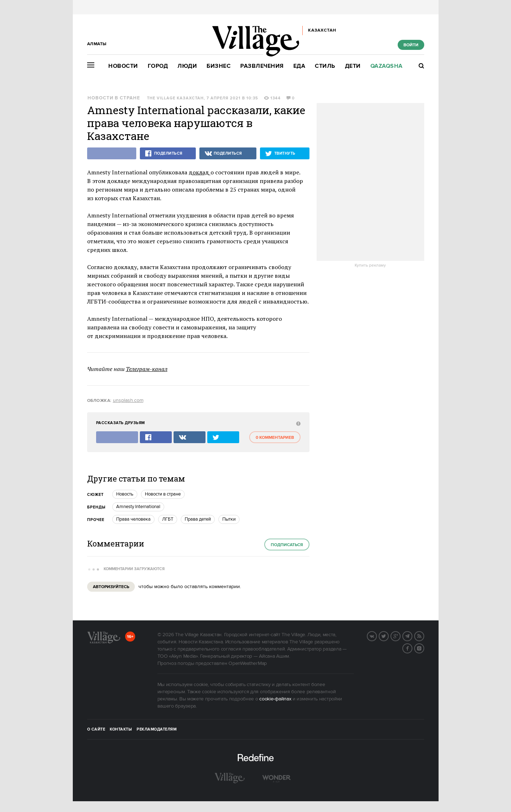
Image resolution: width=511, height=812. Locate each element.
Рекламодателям (157, 729)
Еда (299, 66)
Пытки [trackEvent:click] (229, 519)
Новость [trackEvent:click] (125, 494)
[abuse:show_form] (297, 423)
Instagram (424, 648)
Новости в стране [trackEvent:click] (163, 494)
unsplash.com (128, 400)
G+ (400, 635)
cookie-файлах (275, 699)
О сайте (96, 729)
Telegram (412, 635)
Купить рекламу (370, 266)
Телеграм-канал (147, 369)
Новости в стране (114, 98)
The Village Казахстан (175, 98)
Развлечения (262, 66)
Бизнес (219, 66)
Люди (187, 66)
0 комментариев (275, 438)
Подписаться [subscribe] (287, 545)
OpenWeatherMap (248, 663)
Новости (123, 66)
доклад (200, 172)
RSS (424, 635)
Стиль (325, 66)
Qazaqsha (387, 66)
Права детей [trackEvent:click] (198, 519)
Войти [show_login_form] (411, 45)
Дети (353, 66)
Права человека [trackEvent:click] (133, 519)
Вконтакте (377, 635)
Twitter (388, 635)
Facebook (412, 648)
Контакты (121, 729)
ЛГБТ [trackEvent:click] (168, 519)
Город (158, 66)
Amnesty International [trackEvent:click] (138, 507)
